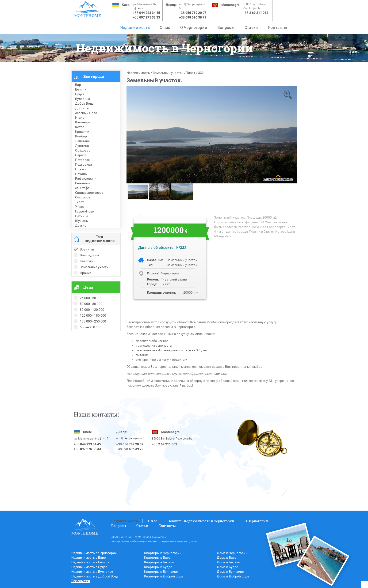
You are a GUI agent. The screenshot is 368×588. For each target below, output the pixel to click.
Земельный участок (168, 73)
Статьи (251, 27)
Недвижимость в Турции (90, 357)
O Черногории (194, 27)
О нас (165, 27)
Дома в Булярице (230, 572)
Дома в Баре (227, 558)
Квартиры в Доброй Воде (164, 576)
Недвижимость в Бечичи (90, 562)
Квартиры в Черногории (163, 553)
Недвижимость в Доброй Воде (95, 576)
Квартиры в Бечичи (159, 562)
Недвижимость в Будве (89, 567)
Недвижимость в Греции (90, 352)
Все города (94, 76)
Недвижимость (135, 27)
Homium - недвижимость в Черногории (201, 521)
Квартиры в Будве (158, 567)
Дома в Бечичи (228, 562)
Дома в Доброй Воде (233, 576)
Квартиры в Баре (157, 558)
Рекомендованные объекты (93, 343)
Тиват (191, 73)
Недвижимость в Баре (88, 558)
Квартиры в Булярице (161, 572)
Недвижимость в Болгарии (92, 347)
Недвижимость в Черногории (94, 553)
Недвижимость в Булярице (92, 572)
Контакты (278, 27)
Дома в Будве (227, 567)
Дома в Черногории (232, 553)
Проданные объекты (87, 338)
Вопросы (226, 27)
